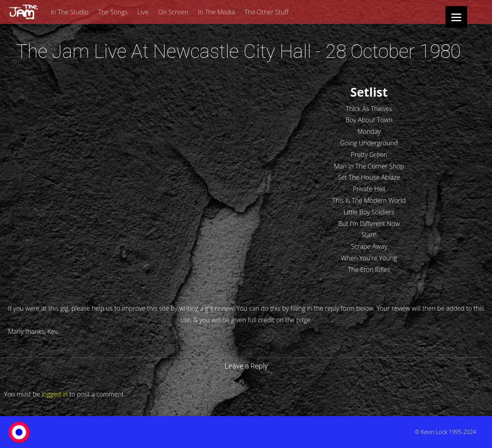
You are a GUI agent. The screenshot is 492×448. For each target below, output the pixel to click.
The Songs (113, 12)
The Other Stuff (266, 12)
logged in (55, 394)
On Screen (173, 12)
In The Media (217, 12)
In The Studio (69, 12)
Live (143, 12)
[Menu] (456, 17)
